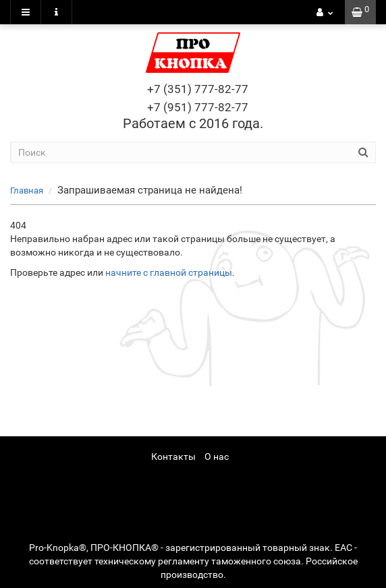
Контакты (173, 457)
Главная (27, 190)
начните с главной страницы (169, 272)
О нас (217, 457)
